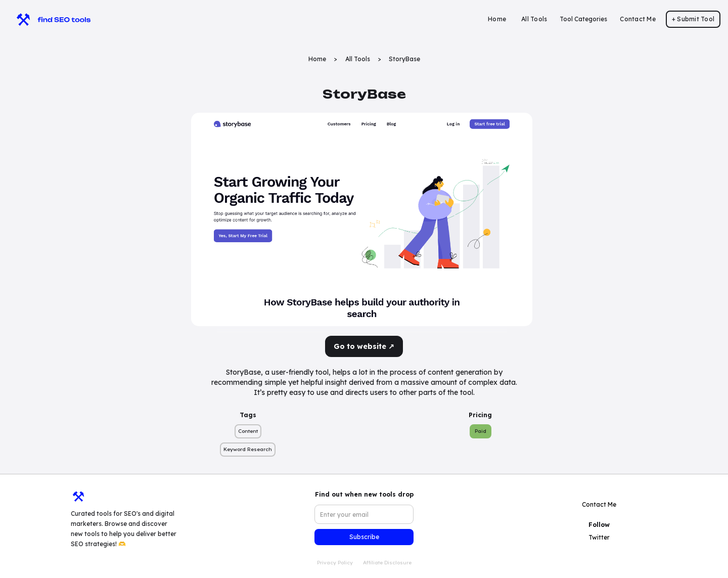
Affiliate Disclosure (387, 563)
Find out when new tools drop (364, 494)
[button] (583, 19)
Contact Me (638, 19)
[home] (49, 19)
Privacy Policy (335, 563)
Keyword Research (248, 449)
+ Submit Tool (693, 19)
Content (248, 431)
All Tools (534, 19)
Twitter (599, 537)
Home (497, 19)
